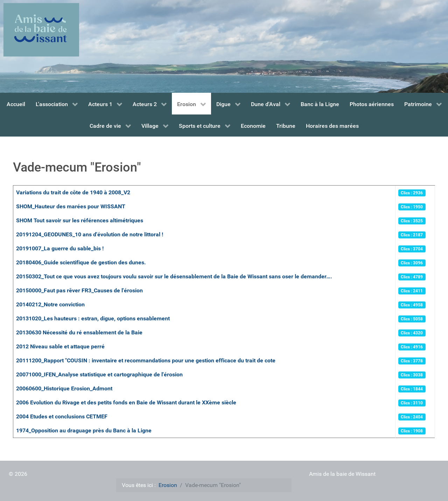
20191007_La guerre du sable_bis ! (60, 248)
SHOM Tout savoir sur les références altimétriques (80, 220)
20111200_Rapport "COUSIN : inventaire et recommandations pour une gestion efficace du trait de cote (146, 360)
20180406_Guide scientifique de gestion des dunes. (81, 262)
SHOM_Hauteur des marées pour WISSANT (71, 206)
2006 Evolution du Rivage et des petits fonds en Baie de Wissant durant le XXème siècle (126, 402)
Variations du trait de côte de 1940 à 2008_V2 (73, 192)
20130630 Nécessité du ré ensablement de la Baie (79, 332)
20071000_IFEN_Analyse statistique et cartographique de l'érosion (99, 374)
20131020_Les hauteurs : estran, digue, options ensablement (93, 318)
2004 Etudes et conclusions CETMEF (62, 416)
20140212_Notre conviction (50, 304)
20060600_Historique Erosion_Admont (64, 388)
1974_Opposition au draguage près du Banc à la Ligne (84, 430)
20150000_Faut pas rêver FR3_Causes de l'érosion (79, 290)
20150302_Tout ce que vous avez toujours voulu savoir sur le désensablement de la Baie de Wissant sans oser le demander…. (174, 276)
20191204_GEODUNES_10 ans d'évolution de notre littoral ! (90, 234)
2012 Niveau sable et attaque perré (60, 346)
